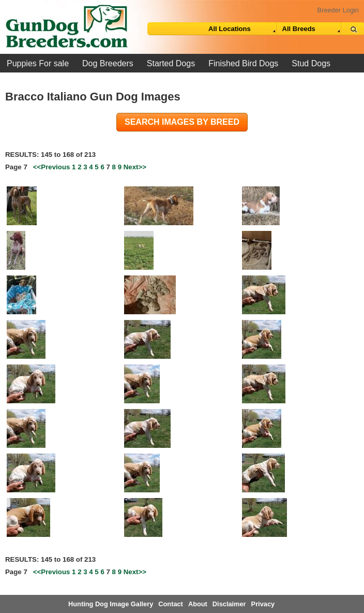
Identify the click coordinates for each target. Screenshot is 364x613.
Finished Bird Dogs (243, 63)
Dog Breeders (108, 63)
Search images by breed (182, 122)
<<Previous (52, 167)
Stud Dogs (311, 63)
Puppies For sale (38, 63)
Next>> (135, 167)
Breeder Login (338, 10)
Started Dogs (171, 63)
